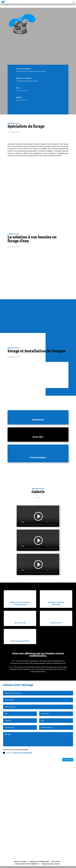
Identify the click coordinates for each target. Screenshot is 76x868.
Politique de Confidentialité (39, 862)
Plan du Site (56, 862)
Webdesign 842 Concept (51, 864)
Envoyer (68, 760)
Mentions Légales (20, 862)
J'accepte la (18, 753)
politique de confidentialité (23, 753)
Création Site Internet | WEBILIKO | (27, 864)
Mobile (19, 97)
